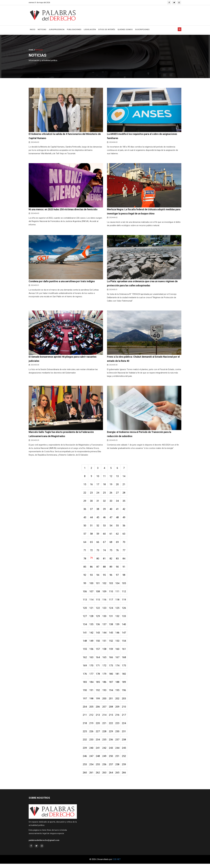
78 (85, 560)
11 (105, 477)
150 (98, 644)
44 (92, 519)
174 (118, 669)
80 (98, 560)
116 (105, 602)
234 (98, 743)
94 (98, 577)
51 (92, 527)
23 (92, 494)
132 (118, 619)
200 (105, 702)
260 (85, 777)
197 (85, 702)
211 (85, 718)
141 (85, 635)
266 (125, 777)
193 (105, 694)
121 (92, 610)
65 (92, 544)
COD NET (117, 864)
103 (112, 585)
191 (92, 694)
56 (125, 527)
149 (92, 644)
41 (118, 510)
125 (118, 610)
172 (105, 669)
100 (92, 585)
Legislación (90, 29)
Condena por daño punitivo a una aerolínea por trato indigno (62, 282)
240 (92, 752)
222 (112, 727)
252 (125, 760)
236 (112, 743)
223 (118, 727)
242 (105, 752)
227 (98, 735)
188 (118, 685)
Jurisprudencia (57, 29)
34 (118, 502)
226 (92, 735)
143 (98, 635)
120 (85, 610)
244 (118, 752)
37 (92, 510)
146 (118, 635)
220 (98, 727)
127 (85, 619)
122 (98, 610)
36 (85, 510)
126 (125, 610)
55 (118, 527)
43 (85, 519)
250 (112, 760)
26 (112, 494)
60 (105, 535)
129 (98, 619)
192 (98, 694)
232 (85, 743)
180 (112, 677)
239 (85, 752)
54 (112, 527)
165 (105, 660)
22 (85, 494)
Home (32, 50)
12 (112, 477)
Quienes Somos (125, 29)
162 (85, 660)
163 (92, 660)
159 (112, 652)
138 (112, 627)
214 (105, 718)
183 (85, 685)
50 (85, 527)
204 (85, 710)
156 (92, 652)
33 (112, 502)
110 (112, 594)
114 (92, 602)
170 (92, 669)
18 (105, 486)
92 (85, 577)
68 (112, 544)
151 (105, 644)
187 (112, 685)
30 (92, 502)
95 (105, 577)
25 (105, 494)
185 (98, 685)
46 (105, 519)
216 (118, 718)
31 (98, 502)
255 (98, 768)
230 (118, 735)
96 (112, 577)
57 (85, 535)
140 (125, 627)
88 (105, 569)
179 (105, 677)
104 (118, 585)
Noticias (42, 29)
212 (92, 718)
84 (125, 560)
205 (92, 710)
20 (118, 486)
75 (112, 552)
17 (98, 486)
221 (105, 727)
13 (118, 477)
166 (112, 660)
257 (112, 768)
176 (85, 677)
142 (92, 635)
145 (112, 635)
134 (85, 627)
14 (125, 477)
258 (118, 768)
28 (125, 494)
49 (125, 519)
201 (112, 702)
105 (125, 585)
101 (98, 585)
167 (118, 660)
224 (125, 727)
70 (125, 544)
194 (112, 694)
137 (105, 627)
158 (105, 652)
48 (118, 519)
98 (125, 577)
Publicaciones (74, 29)
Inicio (33, 29)
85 (85, 569)
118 (118, 602)
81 (105, 560)
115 (98, 602)
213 (98, 718)
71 (85, 552)
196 (125, 694)
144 (105, 635)
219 (92, 727)
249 (105, 760)
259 (125, 768)
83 (118, 560)
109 (105, 594)
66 (98, 544)
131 (112, 619)
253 (85, 768)
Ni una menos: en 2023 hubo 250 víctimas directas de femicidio (64, 210)
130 (105, 619)
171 (98, 669)
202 (118, 702)
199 (98, 702)
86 (92, 569)
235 (105, 743)
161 (125, 652)
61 (112, 535)
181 (118, 677)
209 (118, 710)
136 (98, 627)
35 (125, 502)
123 (105, 610)
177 (92, 677)
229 (112, 735)
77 (125, 552)
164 (98, 660)
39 (105, 510)
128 (92, 619)
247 (92, 760)
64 (85, 544)
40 (112, 510)
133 (125, 619)
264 (112, 777)
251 (118, 760)
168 (125, 660)
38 (98, 510)
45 (98, 519)
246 (85, 760)
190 (85, 694)
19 (112, 486)
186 (105, 685)
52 (98, 527)
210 (125, 710)
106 (85, 594)
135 (92, 627)
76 (118, 552)
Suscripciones (142, 29)
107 (92, 594)
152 (112, 644)
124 (112, 610)
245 (125, 752)
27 (118, 494)
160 (118, 652)
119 (125, 602)
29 (85, 502)
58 (92, 535)
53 (105, 527)
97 (118, 577)
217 (125, 718)
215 (112, 718)
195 (118, 694)
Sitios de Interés (107, 29)
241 (98, 752)
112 (125, 594)
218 (85, 727)
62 (118, 535)
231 (125, 735)
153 (118, 644)
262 (98, 777)
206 (98, 710)
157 (98, 652)
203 (125, 702)
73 (98, 552)
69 (118, 544)
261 (92, 777)
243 (112, 752)
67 (105, 544)
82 (112, 560)
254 (92, 768)
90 (118, 569)
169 (85, 669)
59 (98, 535)
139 (118, 627)
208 (112, 710)
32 (105, 502)
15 (85, 486)
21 (125, 486)
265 (118, 777)
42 (125, 510)
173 (112, 669)
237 (118, 743)
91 (125, 569)
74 (105, 552)
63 (125, 535)
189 (125, 685)
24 (98, 494)
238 (125, 743)
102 (105, 585)
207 (105, 710)
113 (85, 602)
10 (98, 477)
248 (98, 760)
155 (85, 652)
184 (92, 685)
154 (125, 644)
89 (112, 569)
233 (92, 743)
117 (112, 602)
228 (105, 735)
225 (85, 735)
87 (98, 569)
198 (92, 702)
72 (92, 552)
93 (92, 577)
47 (112, 519)
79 (92, 560)
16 (92, 486)
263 (105, 777)
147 (125, 635)
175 (125, 669)
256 (105, 768)
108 (98, 594)
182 (125, 677)
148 (85, 644)
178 (98, 677)
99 (85, 585)
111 (118, 594)
